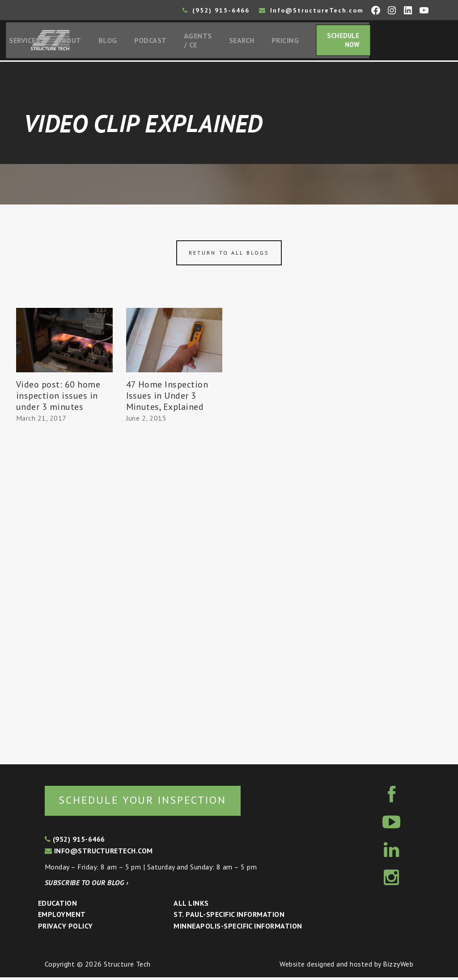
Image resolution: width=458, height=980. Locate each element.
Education (57, 906)
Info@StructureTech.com (311, 10)
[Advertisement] (64, 592)
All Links (191, 906)
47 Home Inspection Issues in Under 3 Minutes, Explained (167, 397)
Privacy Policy (66, 929)
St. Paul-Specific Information (229, 917)
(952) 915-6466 (216, 10)
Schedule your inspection (150, 802)
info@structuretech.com (99, 853)
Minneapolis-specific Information (238, 929)
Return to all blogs (229, 255)
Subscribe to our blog (87, 885)
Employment (62, 917)
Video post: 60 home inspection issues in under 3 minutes (58, 397)
